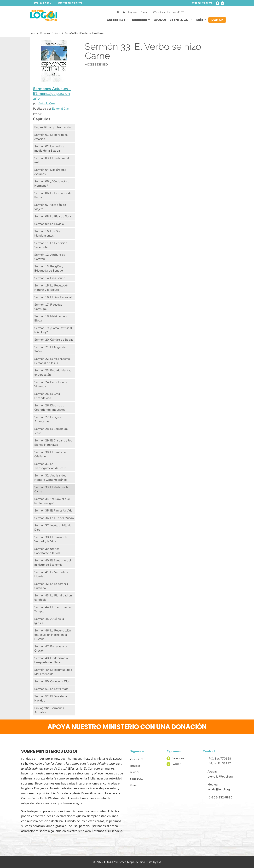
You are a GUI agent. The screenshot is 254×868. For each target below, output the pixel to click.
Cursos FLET (116, 20)
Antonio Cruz (47, 103)
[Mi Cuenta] (124, 12)
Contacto (145, 12)
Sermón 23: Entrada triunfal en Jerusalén (52, 373)
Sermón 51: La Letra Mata (51, 689)
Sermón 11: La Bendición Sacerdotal (51, 245)
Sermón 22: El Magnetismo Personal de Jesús (52, 361)
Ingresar (133, 12)
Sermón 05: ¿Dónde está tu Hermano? (52, 184)
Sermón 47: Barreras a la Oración (51, 648)
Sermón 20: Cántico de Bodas (54, 340)
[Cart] (118, 12)
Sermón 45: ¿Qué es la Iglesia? (49, 621)
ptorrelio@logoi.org (70, 3)
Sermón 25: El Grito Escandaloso (47, 396)
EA (159, 862)
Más (200, 20)
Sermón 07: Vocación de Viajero (50, 207)
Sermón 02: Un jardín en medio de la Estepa (50, 149)
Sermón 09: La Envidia (49, 224)
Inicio (33, 33)
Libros (57, 33)
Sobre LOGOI (179, 20)
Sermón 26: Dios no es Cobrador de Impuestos (50, 408)
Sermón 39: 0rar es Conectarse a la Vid (47, 551)
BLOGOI (160, 20)
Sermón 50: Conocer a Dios (52, 681)
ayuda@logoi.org (202, 3)
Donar (217, 20)
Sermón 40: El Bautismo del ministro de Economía (53, 563)
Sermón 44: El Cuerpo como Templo (53, 609)
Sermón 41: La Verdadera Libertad (51, 574)
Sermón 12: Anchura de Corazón (50, 257)
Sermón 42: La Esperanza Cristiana (51, 586)
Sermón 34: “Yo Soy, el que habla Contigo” (52, 501)
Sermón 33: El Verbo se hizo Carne (53, 489)
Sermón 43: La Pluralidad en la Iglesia (53, 598)
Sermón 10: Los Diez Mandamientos (48, 233)
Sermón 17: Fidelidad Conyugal (48, 307)
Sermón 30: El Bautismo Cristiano (50, 454)
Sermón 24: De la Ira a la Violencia (51, 384)
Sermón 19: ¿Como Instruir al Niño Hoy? (53, 330)
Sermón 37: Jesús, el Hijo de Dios (53, 528)
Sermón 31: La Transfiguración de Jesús (50, 466)
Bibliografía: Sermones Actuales (49, 710)
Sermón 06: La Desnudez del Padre (53, 195)
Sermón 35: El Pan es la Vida (53, 511)
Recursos (140, 20)
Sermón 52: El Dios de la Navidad (51, 698)
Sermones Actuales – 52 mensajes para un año (52, 94)
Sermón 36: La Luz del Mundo (54, 518)
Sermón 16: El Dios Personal (53, 297)
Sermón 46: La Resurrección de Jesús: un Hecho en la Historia (53, 635)
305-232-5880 (42, 3)
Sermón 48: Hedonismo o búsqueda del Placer (51, 660)
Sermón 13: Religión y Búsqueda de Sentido (49, 268)
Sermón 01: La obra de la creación (51, 137)
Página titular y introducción (52, 127)
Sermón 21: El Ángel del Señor (50, 349)
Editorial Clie (60, 109)
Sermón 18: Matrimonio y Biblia (51, 318)
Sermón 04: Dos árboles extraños (50, 172)
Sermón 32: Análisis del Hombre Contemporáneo (51, 478)
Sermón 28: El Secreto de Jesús (51, 431)
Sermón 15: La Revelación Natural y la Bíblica (51, 288)
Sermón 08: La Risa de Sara (53, 216)
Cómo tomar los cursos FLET (168, 12)
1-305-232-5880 (221, 797)
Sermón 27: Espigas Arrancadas (48, 419)
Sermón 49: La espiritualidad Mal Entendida (53, 672)
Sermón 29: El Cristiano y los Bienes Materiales (53, 443)
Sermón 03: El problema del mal (53, 160)
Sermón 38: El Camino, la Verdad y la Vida (51, 539)
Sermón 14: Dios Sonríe (50, 278)
